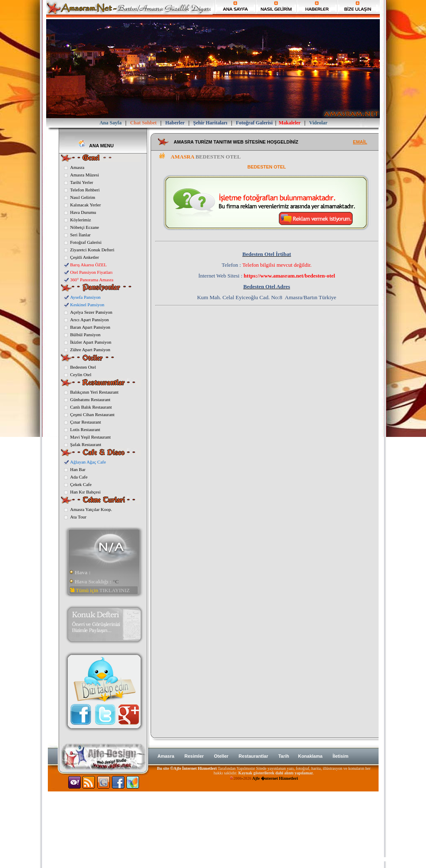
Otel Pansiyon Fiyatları (92, 272)
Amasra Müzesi (85, 175)
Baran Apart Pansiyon (90, 327)
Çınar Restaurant (86, 422)
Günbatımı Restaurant (90, 399)
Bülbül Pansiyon (85, 335)
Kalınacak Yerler (86, 205)
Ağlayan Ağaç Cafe (88, 462)
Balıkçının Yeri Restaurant (94, 392)
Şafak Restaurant (86, 444)
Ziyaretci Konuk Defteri (92, 250)
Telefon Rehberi (85, 190)
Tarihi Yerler (82, 182)
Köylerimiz (81, 220)
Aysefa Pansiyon (85, 297)
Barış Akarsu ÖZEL (89, 265)
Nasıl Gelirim (83, 197)
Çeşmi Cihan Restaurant (93, 414)
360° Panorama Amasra (92, 280)
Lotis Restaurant (85, 429)
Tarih (284, 756)
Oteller (221, 756)
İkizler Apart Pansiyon (91, 342)
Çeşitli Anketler (85, 257)
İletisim (341, 756)
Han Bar (78, 469)
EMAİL (360, 142)
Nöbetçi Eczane (85, 227)
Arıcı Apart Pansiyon (90, 320)
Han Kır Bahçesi (85, 492)
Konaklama (310, 756)
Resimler (194, 756)
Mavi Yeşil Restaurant (90, 437)
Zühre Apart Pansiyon (90, 350)
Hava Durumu (83, 212)
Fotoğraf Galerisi (86, 242)
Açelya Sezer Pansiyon (91, 312)
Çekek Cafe (81, 484)
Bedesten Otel (83, 367)
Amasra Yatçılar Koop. (91, 509)
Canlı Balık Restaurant (91, 407)
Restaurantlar (254, 756)
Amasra (77, 167)
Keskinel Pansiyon (87, 305)
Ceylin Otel (81, 374)
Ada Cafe (79, 477)
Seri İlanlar (80, 235)
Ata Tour (78, 517)
